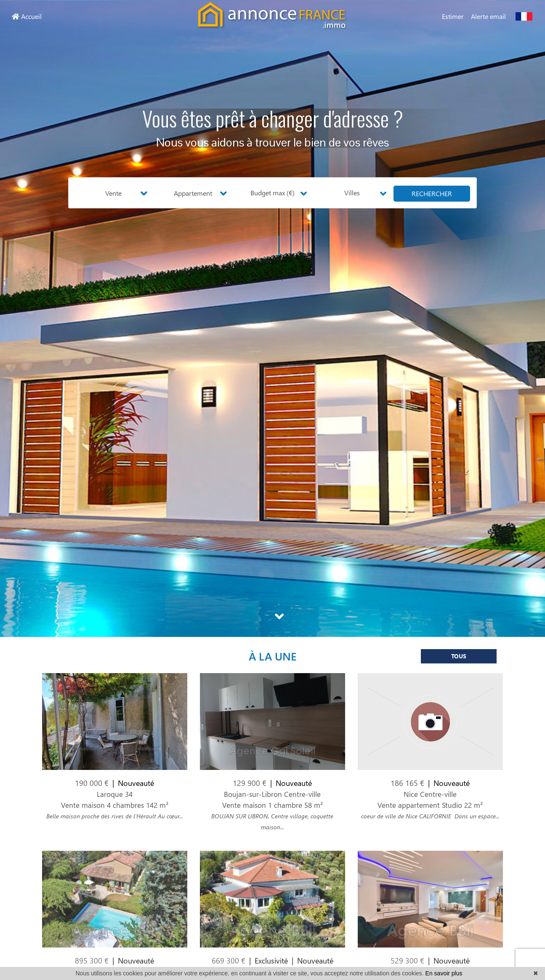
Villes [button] (352, 193)
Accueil (27, 16)
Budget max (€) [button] (272, 193)
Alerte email (488, 16)
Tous (459, 661)
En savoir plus (444, 973)
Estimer (453, 16)
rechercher (432, 193)
